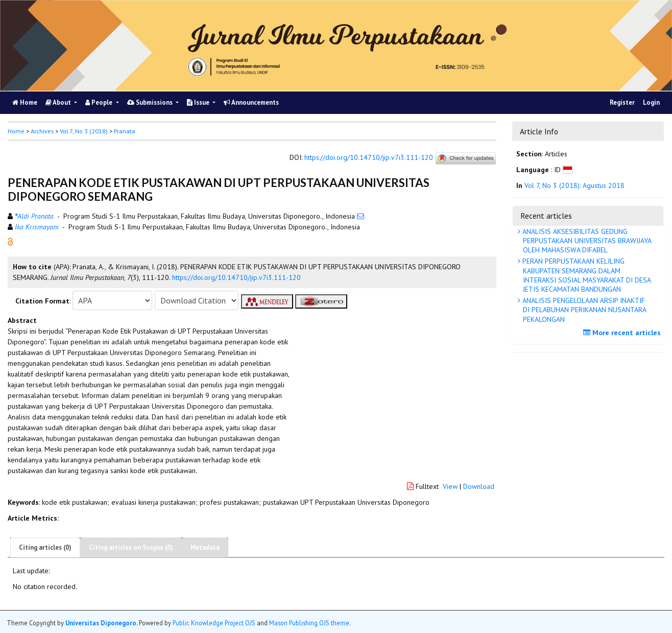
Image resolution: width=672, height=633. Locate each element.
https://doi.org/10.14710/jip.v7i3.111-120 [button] (236, 277)
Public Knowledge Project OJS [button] (214, 623)
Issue (199, 102)
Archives (42, 131)
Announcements (251, 102)
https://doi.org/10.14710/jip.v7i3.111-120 (369, 158)
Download (479, 486)
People (100, 102)
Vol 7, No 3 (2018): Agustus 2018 (574, 185)
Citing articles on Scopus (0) (131, 547)
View (450, 486)
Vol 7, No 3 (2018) (84, 131)
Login (651, 102)
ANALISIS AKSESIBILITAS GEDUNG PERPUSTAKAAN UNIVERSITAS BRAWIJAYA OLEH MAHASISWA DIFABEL (586, 241)
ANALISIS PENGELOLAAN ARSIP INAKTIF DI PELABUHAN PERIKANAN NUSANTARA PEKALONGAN (583, 310)
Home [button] (16, 131)
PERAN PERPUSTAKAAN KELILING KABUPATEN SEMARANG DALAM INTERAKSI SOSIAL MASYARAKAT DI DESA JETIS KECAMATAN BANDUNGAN (586, 275)
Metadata (205, 547)
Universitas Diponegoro (101, 623)
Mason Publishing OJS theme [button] (309, 623)
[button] (10, 241)
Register (622, 102)
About (59, 102)
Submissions (151, 102)
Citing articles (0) (45, 547)
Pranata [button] (125, 131)
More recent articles (623, 333)
